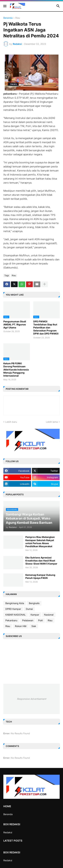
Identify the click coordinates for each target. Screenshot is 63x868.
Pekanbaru (11, 620)
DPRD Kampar (13, 609)
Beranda (8, 18)
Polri (40, 620)
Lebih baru (11, 422)
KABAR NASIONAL (16, 615)
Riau (18, 18)
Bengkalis (34, 603)
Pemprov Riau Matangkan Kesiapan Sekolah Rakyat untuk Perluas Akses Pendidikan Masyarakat (40, 542)
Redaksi (8, 832)
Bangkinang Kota (15, 603)
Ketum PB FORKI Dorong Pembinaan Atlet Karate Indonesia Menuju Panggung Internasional (16, 369)
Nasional (49, 615)
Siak (34, 626)
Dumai (29, 609)
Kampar (35, 615)
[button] (5, 6)
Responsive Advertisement (32, 699)
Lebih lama (52, 422)
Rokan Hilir (21, 626)
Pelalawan (28, 620)
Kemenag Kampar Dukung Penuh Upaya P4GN (40, 576)
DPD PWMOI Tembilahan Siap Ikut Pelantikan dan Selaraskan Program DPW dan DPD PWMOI (46, 328)
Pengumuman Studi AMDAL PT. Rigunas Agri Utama (15, 324)
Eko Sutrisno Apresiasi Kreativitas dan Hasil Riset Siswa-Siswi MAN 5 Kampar (41, 561)
